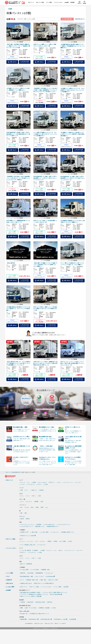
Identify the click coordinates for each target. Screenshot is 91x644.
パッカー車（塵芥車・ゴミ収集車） (30, 550)
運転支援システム (40, 526)
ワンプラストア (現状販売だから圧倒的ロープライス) (34, 594)
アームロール (31, 484)
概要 (22, 608)
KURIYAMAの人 (33, 619)
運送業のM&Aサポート (53, 526)
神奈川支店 (30, 602)
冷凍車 (10, 9)
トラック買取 (10, 573)
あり (22, 507)
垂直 (42, 507)
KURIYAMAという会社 (60, 619)
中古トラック (10, 480)
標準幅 (36, 502)
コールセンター (55, 532)
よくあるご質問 (44, 532)
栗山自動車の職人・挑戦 (27, 576)
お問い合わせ (10, 583)
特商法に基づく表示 (39, 624)
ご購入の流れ (34, 532)
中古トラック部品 (11, 539)
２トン (22, 496)
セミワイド (29, 502)
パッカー (23, 484)
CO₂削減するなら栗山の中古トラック (39, 614)
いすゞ (27, 490)
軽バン (61, 550)
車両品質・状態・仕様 (32, 580)
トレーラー (78, 482)
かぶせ (27, 507)
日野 (22, 490)
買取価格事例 (39, 573)
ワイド (22, 502)
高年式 (22, 519)
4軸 (21, 513)
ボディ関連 (63, 541)
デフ (37, 541)
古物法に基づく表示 (49, 624)
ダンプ (59, 482)
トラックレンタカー (11, 548)
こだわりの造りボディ (50, 525)
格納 (37, 507)
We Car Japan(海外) (55, 594)
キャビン (43, 541)
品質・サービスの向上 (31, 608)
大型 (40, 496)
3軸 (26, 513)
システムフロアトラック (64, 525)
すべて (22, 580)
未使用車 (39, 525)
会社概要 (8, 590)
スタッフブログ (40, 576)
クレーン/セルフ (43, 482)
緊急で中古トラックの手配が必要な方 (44, 583)
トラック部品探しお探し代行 (28, 545)
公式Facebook (50, 576)
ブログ (8, 576)
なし (47, 507)
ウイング (23, 482)
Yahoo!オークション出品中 (27, 536)
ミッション (30, 541)
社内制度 (72, 619)
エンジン (23, 541)
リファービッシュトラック (27, 525)
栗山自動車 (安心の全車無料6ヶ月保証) (30, 593)
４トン (28, 496)
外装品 (56, 541)
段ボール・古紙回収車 (26, 564)
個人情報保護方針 (29, 624)
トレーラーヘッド (68, 482)
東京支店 (50, 602)
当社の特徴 (30, 573)
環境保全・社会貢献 (44, 608)
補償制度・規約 (46, 570)
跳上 (32, 507)
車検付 (28, 519)
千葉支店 (23, 602)
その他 (46, 484)
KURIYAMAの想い (46, 619)
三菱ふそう (34, 490)
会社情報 (66, 587)
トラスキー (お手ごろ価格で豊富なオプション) (55, 593)
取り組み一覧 (24, 614)
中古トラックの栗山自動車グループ (44, 628)
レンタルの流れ (35, 570)
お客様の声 (9, 580)
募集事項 (23, 619)
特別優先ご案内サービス (68, 532)
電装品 (50, 541)
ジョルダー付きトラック (27, 526)
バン (29, 482)
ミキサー (39, 484)
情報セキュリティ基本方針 (60, 624)
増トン (34, 496)
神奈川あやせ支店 (40, 602)
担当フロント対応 (53, 580)
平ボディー (52, 482)
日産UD (42, 490)
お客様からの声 (24, 532)
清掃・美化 (43, 580)
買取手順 (23, 573)
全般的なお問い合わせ (26, 583)
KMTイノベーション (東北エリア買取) (30, 596)
